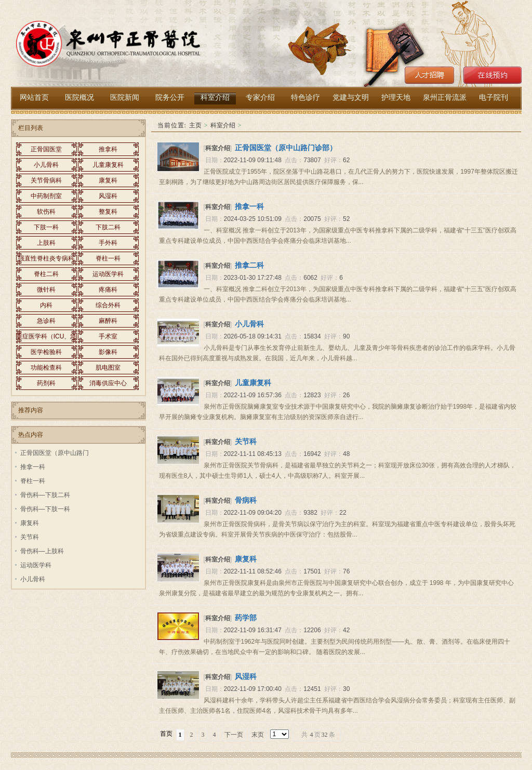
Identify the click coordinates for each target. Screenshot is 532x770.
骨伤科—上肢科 (42, 551)
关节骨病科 (46, 180)
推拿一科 (249, 206)
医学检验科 (46, 352)
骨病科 (246, 500)
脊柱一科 (108, 258)
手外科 (108, 243)
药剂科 (46, 383)
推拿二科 (249, 265)
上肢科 (46, 243)
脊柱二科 (46, 274)
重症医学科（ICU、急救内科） (46, 338)
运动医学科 (108, 274)
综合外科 (108, 305)
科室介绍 (223, 125)
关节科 (246, 441)
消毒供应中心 (108, 383)
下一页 (234, 735)
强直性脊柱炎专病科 (46, 258)
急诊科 (46, 321)
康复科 (246, 559)
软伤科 (46, 212)
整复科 (108, 212)
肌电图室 (108, 368)
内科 (46, 305)
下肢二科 (108, 227)
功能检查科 (46, 368)
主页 (195, 125)
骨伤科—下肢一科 (45, 509)
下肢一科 (46, 227)
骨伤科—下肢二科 (45, 495)
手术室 (108, 336)
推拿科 (108, 149)
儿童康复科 (253, 383)
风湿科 (246, 676)
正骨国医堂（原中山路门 (55, 453)
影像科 (108, 352)
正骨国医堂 (46, 149)
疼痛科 (108, 290)
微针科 (46, 290)
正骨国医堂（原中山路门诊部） (286, 148)
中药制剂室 (46, 196)
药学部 (246, 618)
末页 (258, 735)
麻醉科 (108, 321)
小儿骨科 (249, 324)
